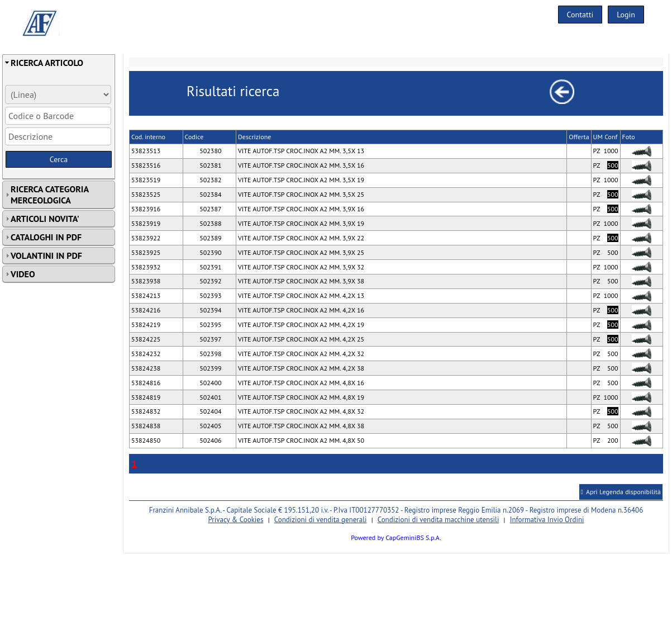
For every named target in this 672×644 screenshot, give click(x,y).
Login (626, 15)
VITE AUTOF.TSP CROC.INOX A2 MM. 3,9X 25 (301, 252)
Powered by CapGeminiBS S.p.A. (396, 538)
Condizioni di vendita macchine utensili (439, 520)
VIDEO (23, 274)
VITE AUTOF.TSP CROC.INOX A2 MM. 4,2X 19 (301, 325)
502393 (209, 295)
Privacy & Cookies (235, 520)
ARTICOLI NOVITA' (45, 219)
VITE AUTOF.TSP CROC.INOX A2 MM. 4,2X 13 (301, 295)
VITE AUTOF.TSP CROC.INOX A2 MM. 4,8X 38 (301, 426)
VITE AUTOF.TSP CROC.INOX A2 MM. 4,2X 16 (301, 310)
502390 (209, 252)
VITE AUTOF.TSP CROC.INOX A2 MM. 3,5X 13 (301, 151)
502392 (209, 281)
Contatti (580, 15)
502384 (209, 194)
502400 (209, 383)
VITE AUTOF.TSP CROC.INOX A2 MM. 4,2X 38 (301, 368)
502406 (209, 440)
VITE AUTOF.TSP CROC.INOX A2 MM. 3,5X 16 (301, 165)
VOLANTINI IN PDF (46, 255)
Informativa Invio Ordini (547, 520)
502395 (209, 325)
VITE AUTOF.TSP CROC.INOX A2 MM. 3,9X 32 (301, 267)
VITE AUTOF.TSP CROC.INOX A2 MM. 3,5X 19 (301, 180)
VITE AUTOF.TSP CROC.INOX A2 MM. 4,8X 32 (301, 411)
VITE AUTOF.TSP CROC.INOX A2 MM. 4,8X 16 (301, 383)
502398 (209, 354)
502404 (209, 411)
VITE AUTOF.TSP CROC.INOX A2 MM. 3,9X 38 (301, 281)
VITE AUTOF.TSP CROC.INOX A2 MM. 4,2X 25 (301, 339)
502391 (209, 267)
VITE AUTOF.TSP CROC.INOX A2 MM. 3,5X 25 (301, 194)
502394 (209, 310)
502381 (209, 165)
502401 (209, 397)
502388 (209, 223)
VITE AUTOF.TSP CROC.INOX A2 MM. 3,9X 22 (301, 238)
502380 (209, 151)
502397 (209, 339)
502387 (209, 209)
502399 (209, 368)
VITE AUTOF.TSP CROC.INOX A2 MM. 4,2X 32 (301, 354)
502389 (209, 238)
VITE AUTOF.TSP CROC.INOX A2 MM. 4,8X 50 (301, 440)
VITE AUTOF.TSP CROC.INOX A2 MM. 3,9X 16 (301, 209)
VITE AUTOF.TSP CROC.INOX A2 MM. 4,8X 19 (301, 397)
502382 (209, 180)
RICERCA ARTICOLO (47, 63)
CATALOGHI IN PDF (46, 237)
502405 (209, 426)
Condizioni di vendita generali (321, 520)
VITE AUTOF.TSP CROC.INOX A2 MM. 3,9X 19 (301, 223)
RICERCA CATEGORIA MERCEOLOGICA (50, 195)
